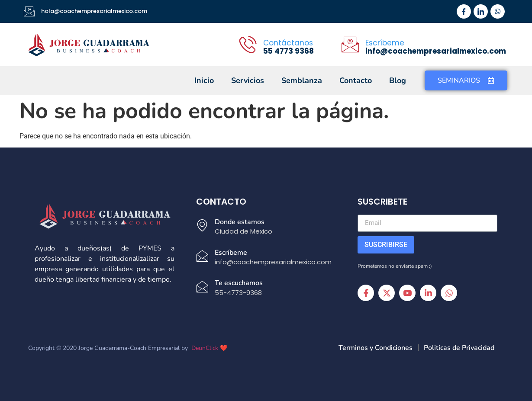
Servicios (248, 80)
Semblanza (302, 80)
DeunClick (205, 348)
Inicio (204, 80)
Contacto (356, 80)
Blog (398, 80)
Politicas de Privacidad (459, 348)
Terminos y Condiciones (376, 348)
